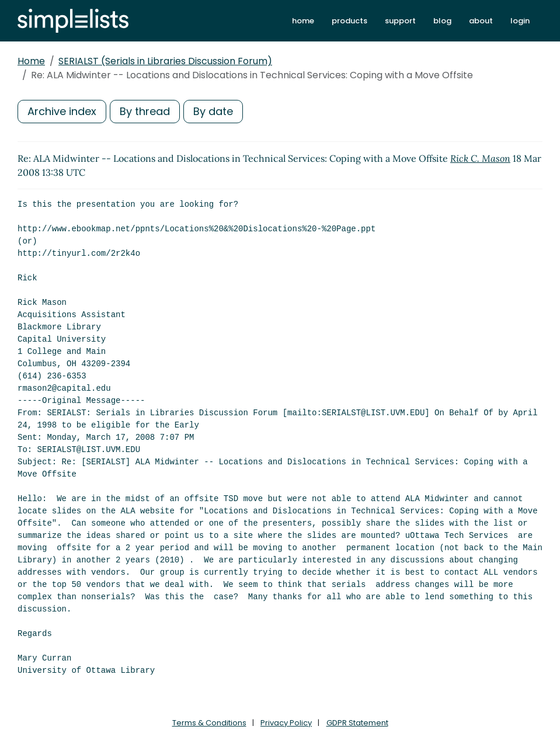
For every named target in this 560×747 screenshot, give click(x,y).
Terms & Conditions (209, 723)
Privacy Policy (286, 723)
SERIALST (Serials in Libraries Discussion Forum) (165, 61)
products (349, 21)
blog (442, 21)
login (520, 21)
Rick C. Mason (480, 158)
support (400, 21)
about (481, 21)
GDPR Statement (357, 723)
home (303, 21)
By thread (145, 111)
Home (31, 61)
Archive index (62, 111)
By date (213, 111)
